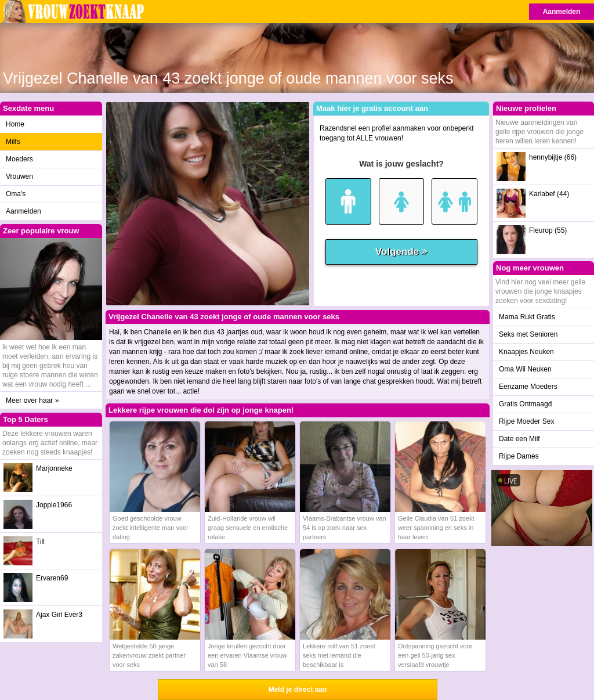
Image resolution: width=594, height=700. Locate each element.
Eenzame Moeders (528, 387)
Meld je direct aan (298, 690)
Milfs (13, 142)
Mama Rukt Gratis (527, 317)
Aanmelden (562, 12)
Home (15, 124)
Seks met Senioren (528, 334)
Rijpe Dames (519, 456)
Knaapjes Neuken (526, 352)
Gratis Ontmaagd (525, 404)
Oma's (16, 194)
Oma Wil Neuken (525, 369)
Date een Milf (519, 439)
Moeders (19, 159)
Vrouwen (19, 176)
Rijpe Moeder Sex (526, 421)
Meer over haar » (32, 400)
